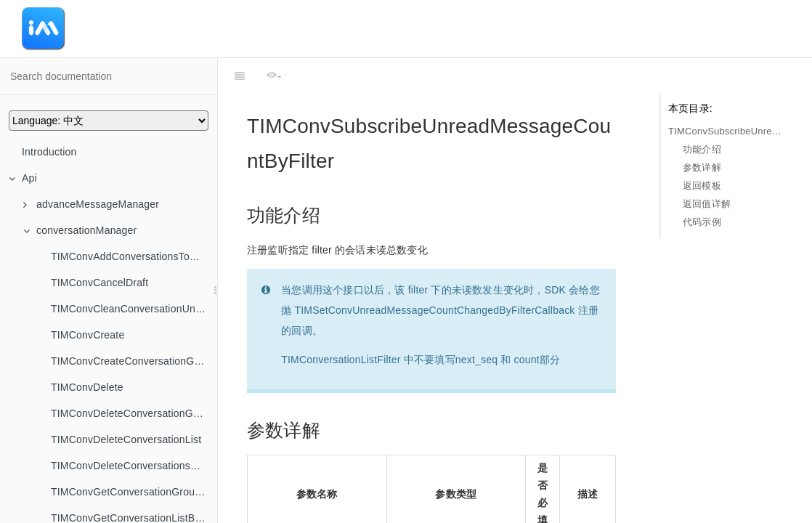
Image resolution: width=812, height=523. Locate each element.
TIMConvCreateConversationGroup (133, 361)
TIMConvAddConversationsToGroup (134, 256)
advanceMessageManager (91, 204)
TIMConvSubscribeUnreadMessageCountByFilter (726, 131)
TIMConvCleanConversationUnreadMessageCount (134, 309)
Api (23, 178)
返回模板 (702, 186)
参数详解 (702, 167)
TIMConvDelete (87, 387)
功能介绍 (702, 149)
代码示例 (702, 222)
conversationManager (80, 230)
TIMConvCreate (88, 335)
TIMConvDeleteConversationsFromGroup (134, 466)
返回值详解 (707, 204)
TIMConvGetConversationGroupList (134, 492)
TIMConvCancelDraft (100, 283)
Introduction (49, 152)
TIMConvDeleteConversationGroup (133, 413)
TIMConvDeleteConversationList (126, 439)
